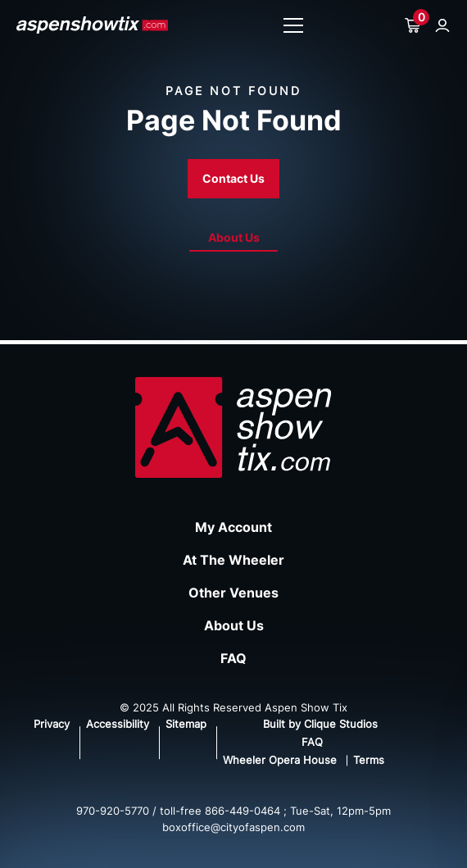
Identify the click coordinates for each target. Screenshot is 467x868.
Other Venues (233, 593)
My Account (233, 527)
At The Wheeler (233, 560)
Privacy (52, 724)
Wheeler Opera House (280, 760)
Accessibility (118, 724)
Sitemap (186, 724)
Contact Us (233, 178)
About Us (234, 237)
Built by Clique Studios (320, 724)
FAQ (233, 658)
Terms (369, 760)
